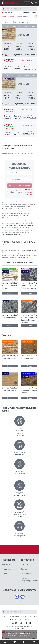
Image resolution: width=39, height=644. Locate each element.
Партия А (10, 125)
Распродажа (6, 569)
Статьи (24, 569)
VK (22, 598)
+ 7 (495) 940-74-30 (19, 623)
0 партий (26, 13)
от (27, 60)
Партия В (10, 110)
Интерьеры (6, 564)
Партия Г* (10, 60)
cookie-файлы (24, 633)
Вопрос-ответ (26, 574)
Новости (24, 564)
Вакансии (5, 574)
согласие (27, 190)
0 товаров (34, 13)
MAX (17, 598)
